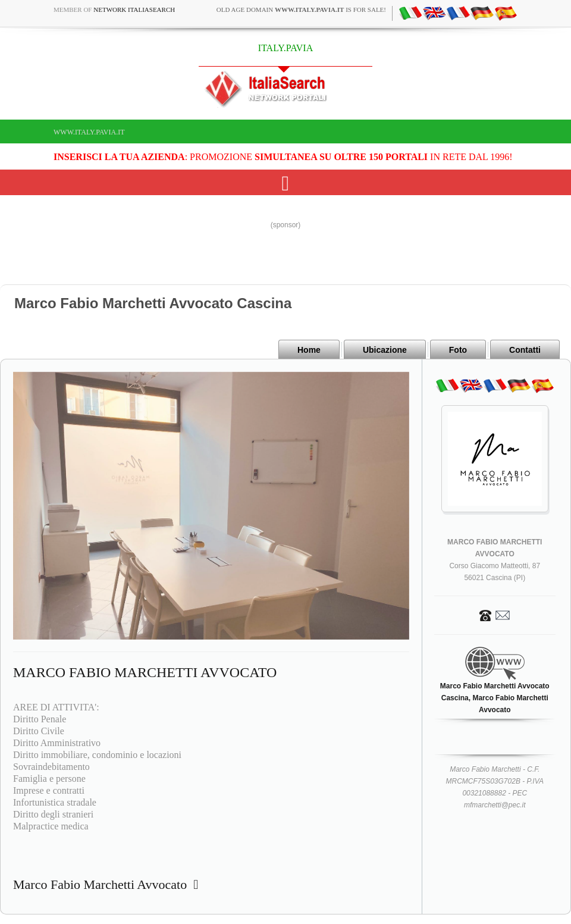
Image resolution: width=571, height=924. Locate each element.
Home (309, 350)
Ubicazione (385, 350)
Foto (458, 350)
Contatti (525, 350)
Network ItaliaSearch (134, 10)
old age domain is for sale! (301, 10)
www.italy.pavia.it (89, 132)
